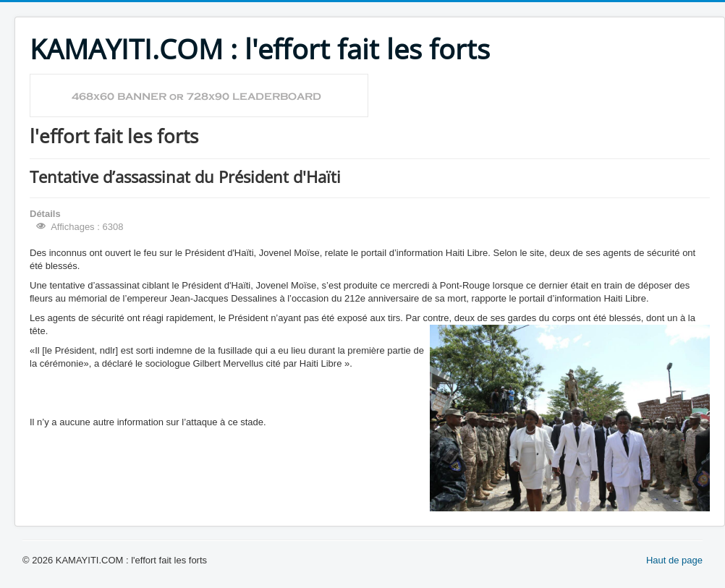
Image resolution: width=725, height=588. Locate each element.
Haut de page (674, 560)
